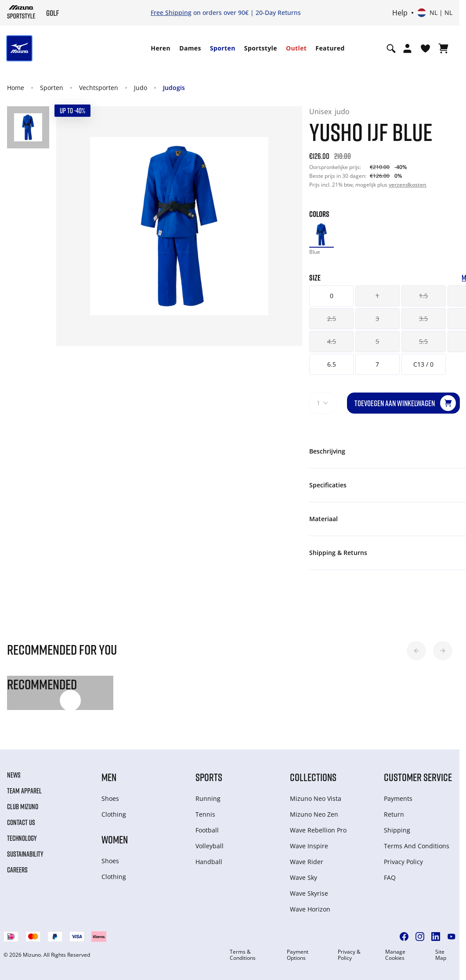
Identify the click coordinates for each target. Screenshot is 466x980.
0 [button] (332, 296)
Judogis (174, 88)
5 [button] (377, 341)
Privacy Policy (403, 862)
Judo (141, 88)
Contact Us (21, 822)
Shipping (397, 830)
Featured (330, 48)
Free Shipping (171, 13)
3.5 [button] (423, 319)
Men (109, 777)
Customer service (418, 777)
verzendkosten (408, 185)
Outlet (296, 48)
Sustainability (25, 854)
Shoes (110, 798)
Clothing (114, 814)
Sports (209, 777)
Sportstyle (261, 48)
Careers (17, 870)
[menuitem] (161, 48)
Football (207, 830)
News (14, 775)
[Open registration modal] (407, 48)
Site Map (441, 955)
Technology (22, 838)
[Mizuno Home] (21, 12)
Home (16, 88)
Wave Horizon (310, 909)
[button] (416, 651)
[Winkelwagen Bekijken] (443, 48)
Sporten (223, 48)
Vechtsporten (99, 88)
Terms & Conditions (243, 955)
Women (115, 839)
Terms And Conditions (417, 846)
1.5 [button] (423, 296)
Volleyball (210, 846)
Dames (190, 48)
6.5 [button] (332, 364)
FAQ (390, 877)
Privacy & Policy (349, 955)
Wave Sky (303, 877)
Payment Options (298, 955)
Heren (161, 48)
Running (208, 798)
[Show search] (391, 48)
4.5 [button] (332, 341)
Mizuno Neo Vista (316, 798)
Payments (398, 798)
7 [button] (377, 364)
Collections (313, 777)
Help (400, 13)
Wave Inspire (309, 846)
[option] (322, 234)
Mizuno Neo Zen (314, 814)
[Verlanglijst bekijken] (425, 48)
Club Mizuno (23, 807)
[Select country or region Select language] (435, 13)
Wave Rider (307, 862)
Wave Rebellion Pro (318, 830)
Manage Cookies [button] (395, 955)
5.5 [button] (423, 341)
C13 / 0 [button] (423, 364)
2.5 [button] (332, 319)
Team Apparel (24, 791)
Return (394, 814)
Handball (209, 862)
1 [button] (377, 296)
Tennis (205, 814)
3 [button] (377, 319)
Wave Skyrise (309, 893)
